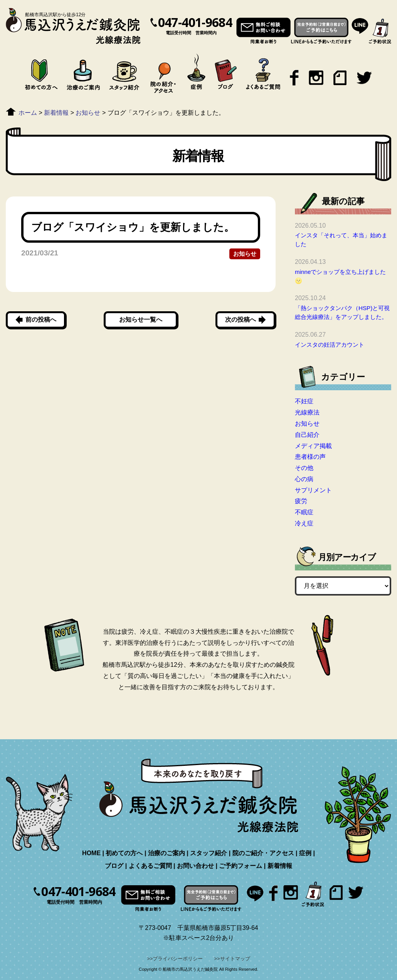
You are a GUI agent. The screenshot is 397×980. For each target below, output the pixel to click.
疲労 (301, 501)
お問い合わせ (195, 866)
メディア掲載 (313, 446)
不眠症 (304, 512)
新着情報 (280, 866)
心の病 (304, 479)
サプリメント (313, 490)
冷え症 (304, 523)
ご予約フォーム (241, 866)
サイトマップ (235, 959)
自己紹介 (307, 435)
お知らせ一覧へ (141, 320)
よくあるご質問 (150, 866)
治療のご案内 (167, 853)
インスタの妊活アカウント (330, 345)
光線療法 (307, 412)
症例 (305, 853)
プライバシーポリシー (178, 959)
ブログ (114, 866)
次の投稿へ (241, 320)
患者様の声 (310, 457)
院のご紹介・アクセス (263, 853)
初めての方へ (124, 853)
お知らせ (245, 254)
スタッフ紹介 (209, 853)
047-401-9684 (195, 22)
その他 (304, 468)
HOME (91, 853)
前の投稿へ (41, 320)
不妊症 (304, 401)
